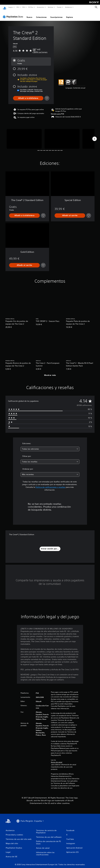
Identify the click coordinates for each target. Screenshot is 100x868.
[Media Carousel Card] (24, 136)
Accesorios (40, 7)
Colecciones (41, 15)
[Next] (95, 136)
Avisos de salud (57, 760)
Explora (70, 15)
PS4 (24, 7)
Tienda (59, 7)
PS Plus (31, 7)
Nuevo (29, 15)
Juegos (10, 7)
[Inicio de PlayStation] (5, 7)
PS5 (18, 7)
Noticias (51, 7)
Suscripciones (56, 15)
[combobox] (50, 446)
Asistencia (68, 7)
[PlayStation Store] (14, 14)
